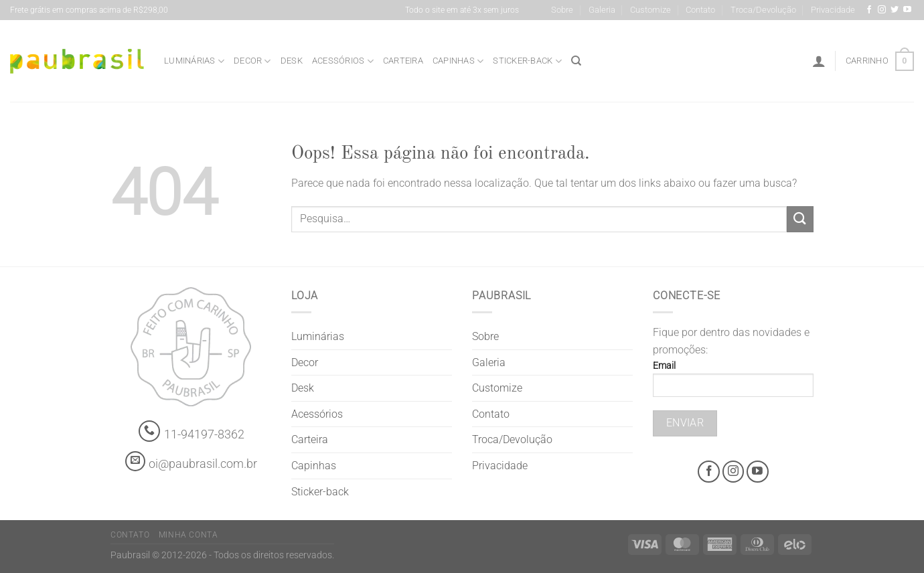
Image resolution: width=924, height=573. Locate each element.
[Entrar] (819, 61)
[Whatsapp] (150, 431)
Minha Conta (188, 535)
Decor (252, 61)
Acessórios (343, 61)
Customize (650, 10)
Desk (292, 61)
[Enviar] (800, 219)
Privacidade (833, 10)
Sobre (562, 10)
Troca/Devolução (763, 10)
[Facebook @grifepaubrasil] (869, 10)
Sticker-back (527, 61)
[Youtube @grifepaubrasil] (907, 10)
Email (733, 383)
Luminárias (194, 61)
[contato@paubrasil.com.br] (135, 461)
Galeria (602, 10)
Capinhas (458, 61)
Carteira (403, 61)
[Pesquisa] (576, 61)
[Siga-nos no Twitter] (895, 10)
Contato (700, 10)
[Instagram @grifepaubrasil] (882, 10)
